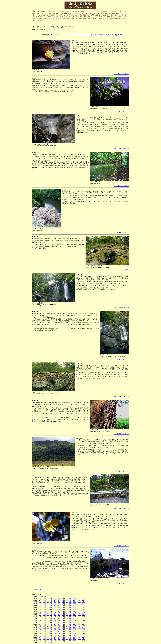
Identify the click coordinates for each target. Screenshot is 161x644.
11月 (40, 596)
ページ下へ (126, 74)
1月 (40, 598)
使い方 (120, 35)
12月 (45, 596)
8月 (67, 598)
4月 (51, 598)
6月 (59, 598)
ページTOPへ (118, 74)
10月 (75, 598)
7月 (63, 598)
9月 (70, 598)
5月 (55, 598)
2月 (44, 598)
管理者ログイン (40, 589)
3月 (48, 598)
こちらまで (50, 30)
